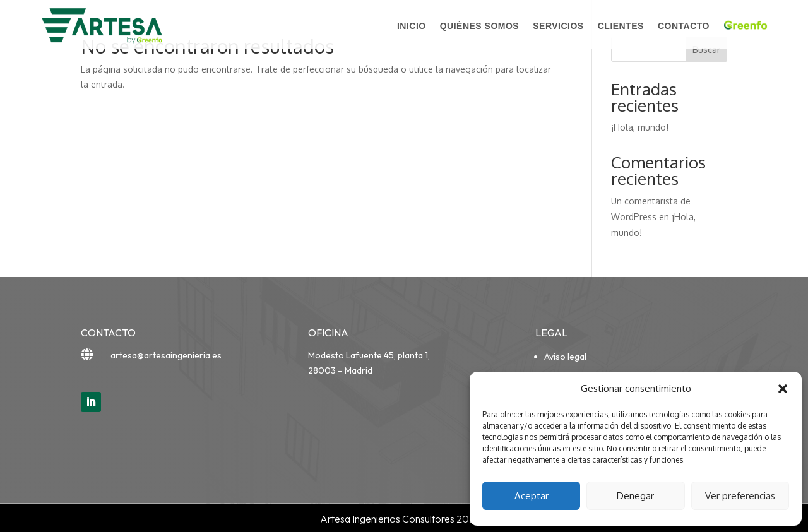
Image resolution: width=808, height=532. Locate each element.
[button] (783, 389)
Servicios (558, 26)
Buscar (706, 50)
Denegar (635, 496)
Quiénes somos (480, 26)
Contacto (684, 26)
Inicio (412, 26)
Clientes (621, 26)
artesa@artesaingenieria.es (166, 355)
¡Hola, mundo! (640, 127)
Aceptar (532, 496)
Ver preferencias (740, 496)
